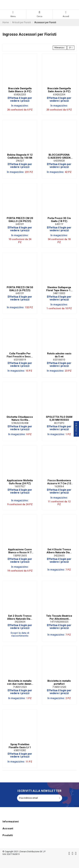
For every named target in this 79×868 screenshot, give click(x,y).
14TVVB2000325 (59, 622)
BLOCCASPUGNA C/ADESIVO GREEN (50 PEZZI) (59, 156)
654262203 (20, 95)
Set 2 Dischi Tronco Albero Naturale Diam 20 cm (20, 617)
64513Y (20, 293)
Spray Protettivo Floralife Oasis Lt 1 (20, 746)
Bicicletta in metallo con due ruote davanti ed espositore (20, 682)
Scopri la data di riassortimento (20, 634)
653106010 (59, 360)
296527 (20, 161)
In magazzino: (20, 106)
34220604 (20, 622)
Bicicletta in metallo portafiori (59, 682)
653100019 (20, 360)
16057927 (20, 486)
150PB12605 (20, 556)
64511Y (59, 224)
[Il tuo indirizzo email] (37, 798)
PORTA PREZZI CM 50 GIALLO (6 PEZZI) (20, 289)
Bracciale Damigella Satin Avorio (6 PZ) (59, 90)
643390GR (59, 161)
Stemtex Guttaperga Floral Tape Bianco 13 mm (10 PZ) (59, 289)
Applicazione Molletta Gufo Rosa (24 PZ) (20, 482)
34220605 (59, 556)
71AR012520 (59, 687)
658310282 (20, 750)
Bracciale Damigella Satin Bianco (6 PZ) (20, 90)
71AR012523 (20, 687)
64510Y (20, 224)
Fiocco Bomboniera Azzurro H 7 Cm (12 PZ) (59, 482)
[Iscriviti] (60, 798)
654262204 (59, 95)
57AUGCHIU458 (20, 423)
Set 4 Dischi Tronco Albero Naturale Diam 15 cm (59, 551)
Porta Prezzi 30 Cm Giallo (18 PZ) (59, 220)
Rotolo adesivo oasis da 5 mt (59, 355)
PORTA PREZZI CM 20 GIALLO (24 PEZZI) (20, 220)
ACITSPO (59, 423)
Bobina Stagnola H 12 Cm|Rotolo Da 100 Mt (20, 156)
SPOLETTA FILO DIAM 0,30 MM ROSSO (59, 418)
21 (71, 48)
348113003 (59, 293)
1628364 (59, 486)
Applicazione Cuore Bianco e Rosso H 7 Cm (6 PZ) (20, 551)
